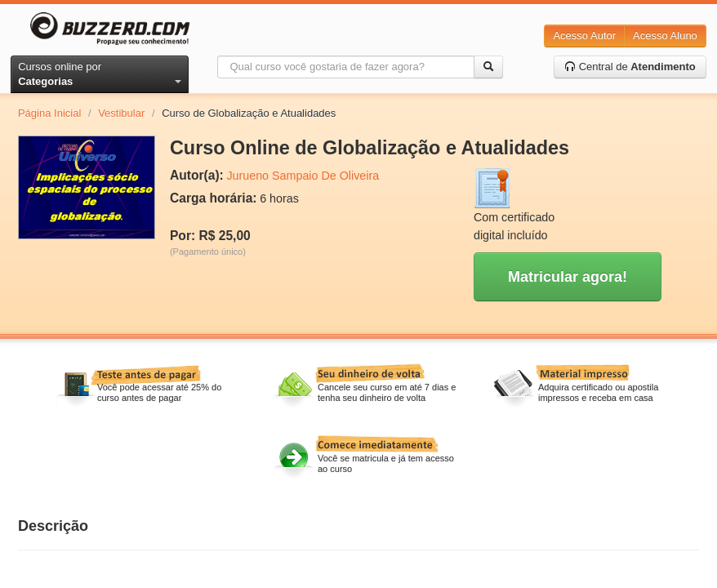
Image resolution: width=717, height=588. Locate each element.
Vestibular (121, 113)
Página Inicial (49, 113)
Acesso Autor (584, 36)
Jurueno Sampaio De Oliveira (303, 176)
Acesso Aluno (665, 36)
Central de (630, 67)
